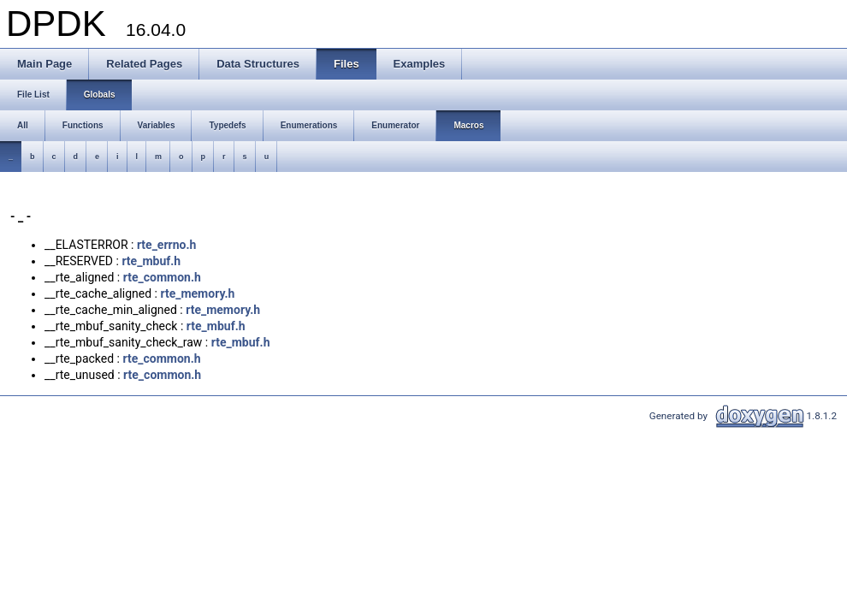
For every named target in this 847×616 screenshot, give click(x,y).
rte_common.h (162, 277)
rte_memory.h (197, 293)
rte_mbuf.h (151, 261)
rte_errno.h (166, 245)
